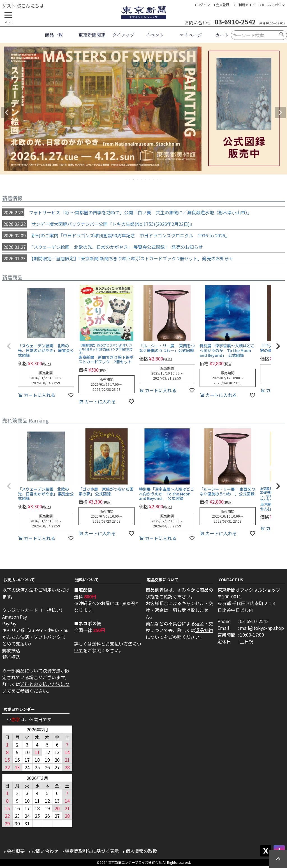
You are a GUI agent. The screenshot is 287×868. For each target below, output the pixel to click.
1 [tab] (126, 179)
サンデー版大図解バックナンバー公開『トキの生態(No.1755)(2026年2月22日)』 (98, 224)
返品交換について (163, 580)
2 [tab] (130, 179)
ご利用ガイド (245, 5)
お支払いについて (19, 580)
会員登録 (223, 5)
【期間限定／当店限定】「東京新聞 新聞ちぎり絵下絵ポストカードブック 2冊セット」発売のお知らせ (118, 258)
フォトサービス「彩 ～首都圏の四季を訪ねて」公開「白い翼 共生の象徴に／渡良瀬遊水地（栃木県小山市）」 (127, 212)
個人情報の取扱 (141, 851)
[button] (9, 346)
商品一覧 (54, 35)
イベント (155, 35)
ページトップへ (278, 859)
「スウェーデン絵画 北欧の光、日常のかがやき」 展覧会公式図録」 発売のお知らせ (103, 247)
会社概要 (16, 851)
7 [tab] (150, 179)
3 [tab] (134, 179)
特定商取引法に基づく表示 (92, 851)
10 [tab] (161, 179)
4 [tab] (138, 179)
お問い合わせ (45, 851)
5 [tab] (142, 179)
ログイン (203, 5)
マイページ (191, 35)
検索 (282, 35)
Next (280, 112)
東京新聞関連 (92, 35)
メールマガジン (273, 5)
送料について (87, 580)
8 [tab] (154, 179)
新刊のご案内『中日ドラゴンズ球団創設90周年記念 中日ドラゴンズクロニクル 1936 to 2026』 (116, 235)
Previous (7, 112)
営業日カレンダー (19, 709)
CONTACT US (231, 580)
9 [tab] (158, 179)
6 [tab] (146, 179)
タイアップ (123, 35)
